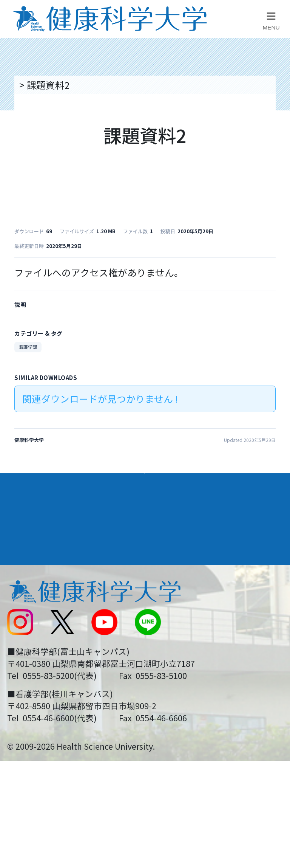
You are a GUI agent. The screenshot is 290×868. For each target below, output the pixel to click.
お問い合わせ (179, 594)
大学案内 (27, 486)
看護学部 (28, 347)
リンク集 (170, 568)
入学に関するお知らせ (198, 619)
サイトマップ (179, 645)
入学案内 (27, 514)
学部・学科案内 (188, 486)
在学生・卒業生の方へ (198, 670)
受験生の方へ (34, 670)
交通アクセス (34, 594)
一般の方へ (174, 696)
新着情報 (25, 619)
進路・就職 (177, 514)
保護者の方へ (34, 696)
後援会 (20, 568)
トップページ (45, 85)
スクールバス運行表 (48, 645)
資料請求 (275, 153)
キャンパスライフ (48, 541)
